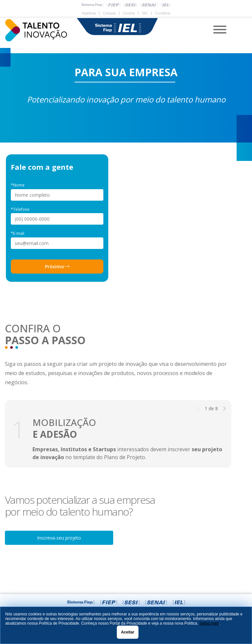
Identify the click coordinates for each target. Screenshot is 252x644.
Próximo (57, 266)
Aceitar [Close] (128, 632)
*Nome (18, 185)
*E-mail (18, 233)
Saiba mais (209, 623)
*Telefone (20, 210)
